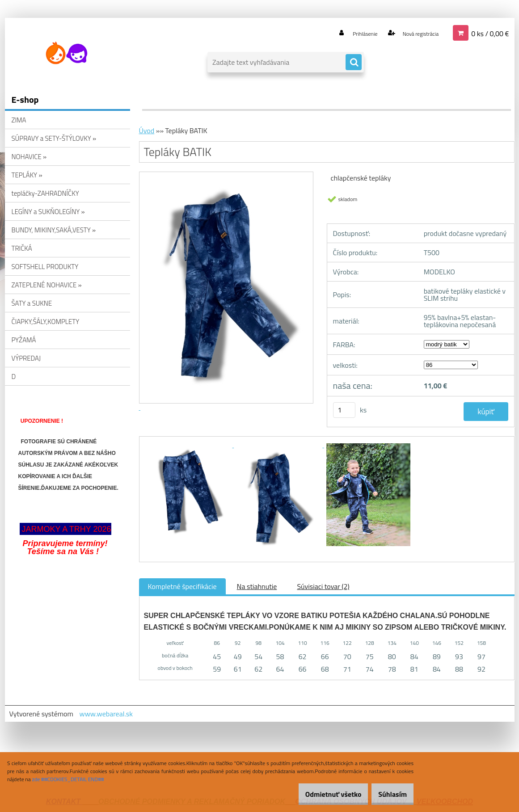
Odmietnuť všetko (320, 794)
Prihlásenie (348, 33)
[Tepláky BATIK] (189, 445)
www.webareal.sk (106, 714)
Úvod (147, 130)
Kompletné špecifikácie (182, 586)
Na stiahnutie (257, 586)
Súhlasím (388, 794)
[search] (354, 63)
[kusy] (344, 410)
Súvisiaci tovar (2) (323, 586)
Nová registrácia (414, 33)
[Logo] (66, 53)
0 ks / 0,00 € (490, 33)
